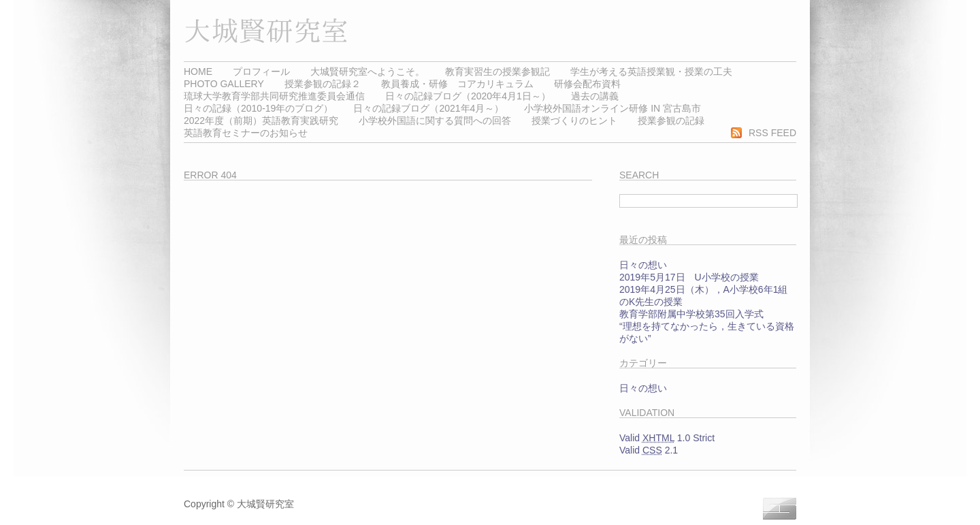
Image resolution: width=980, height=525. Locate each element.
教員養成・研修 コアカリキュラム (457, 84)
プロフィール (261, 71)
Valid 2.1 (649, 450)
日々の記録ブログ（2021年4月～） (428, 108)
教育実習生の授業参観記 (497, 71)
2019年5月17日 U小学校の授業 (689, 277)
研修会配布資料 (587, 84)
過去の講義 (595, 96)
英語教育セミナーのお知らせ (246, 133)
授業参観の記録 (671, 121)
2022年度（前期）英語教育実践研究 (261, 121)
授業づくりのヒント (574, 121)
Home (198, 71)
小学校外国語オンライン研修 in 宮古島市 (612, 108)
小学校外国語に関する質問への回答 (435, 121)
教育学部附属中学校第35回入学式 (691, 314)
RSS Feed (772, 133)
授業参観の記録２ (323, 84)
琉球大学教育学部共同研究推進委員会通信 (274, 96)
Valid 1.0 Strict (667, 438)
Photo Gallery (224, 84)
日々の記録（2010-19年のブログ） (258, 108)
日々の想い (643, 265)
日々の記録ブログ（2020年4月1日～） (468, 96)
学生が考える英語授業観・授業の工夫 (651, 71)
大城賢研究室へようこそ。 (367, 71)
